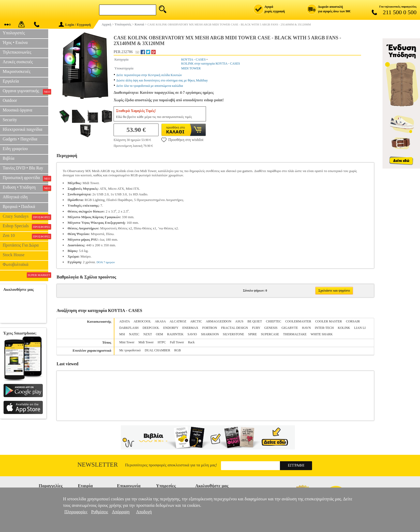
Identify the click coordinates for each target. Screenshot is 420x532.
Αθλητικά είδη (15, 197)
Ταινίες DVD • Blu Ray (23, 168)
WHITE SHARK (321, 334)
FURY (256, 328)
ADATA (124, 321)
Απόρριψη (121, 512)
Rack (191, 342)
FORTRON (210, 328)
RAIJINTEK (175, 334)
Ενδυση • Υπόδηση (25, 188)
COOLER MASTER (329, 321)
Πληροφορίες (76, 512)
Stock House (14, 255)
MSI (122, 334)
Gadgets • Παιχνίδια (20, 139)
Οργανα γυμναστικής (25, 91)
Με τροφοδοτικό (130, 350)
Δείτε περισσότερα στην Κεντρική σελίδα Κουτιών (149, 75)
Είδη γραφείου (15, 149)
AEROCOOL (142, 321)
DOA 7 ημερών (106, 262)
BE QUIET (255, 321)
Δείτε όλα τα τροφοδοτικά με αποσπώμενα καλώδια (150, 86)
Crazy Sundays (25, 217)
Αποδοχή (144, 512)
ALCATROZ (178, 321)
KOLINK (344, 328)
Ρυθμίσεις (100, 512)
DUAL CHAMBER (157, 350)
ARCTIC (196, 321)
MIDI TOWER (191, 68)
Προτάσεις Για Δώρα (21, 245)
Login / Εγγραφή (75, 25)
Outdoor (10, 100)
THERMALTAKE (295, 334)
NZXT (148, 334)
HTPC (162, 342)
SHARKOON (210, 334)
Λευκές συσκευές (18, 62)
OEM (160, 334)
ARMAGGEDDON (218, 321)
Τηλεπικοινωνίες (17, 52)
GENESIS (271, 328)
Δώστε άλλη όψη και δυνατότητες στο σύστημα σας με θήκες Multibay (162, 80)
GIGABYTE (290, 328)
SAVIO (192, 334)
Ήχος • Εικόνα (15, 42)
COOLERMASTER (298, 321)
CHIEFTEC (274, 321)
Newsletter (98, 465)
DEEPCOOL (151, 328)
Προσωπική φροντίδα (25, 178)
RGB (177, 350)
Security (10, 120)
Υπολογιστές (14, 33)
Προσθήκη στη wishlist (182, 140)
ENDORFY (171, 328)
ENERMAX (190, 328)
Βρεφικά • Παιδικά (19, 207)
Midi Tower (146, 342)
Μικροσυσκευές (17, 71)
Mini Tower (127, 342)
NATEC (134, 334)
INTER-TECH (324, 328)
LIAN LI (360, 328)
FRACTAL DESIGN (234, 328)
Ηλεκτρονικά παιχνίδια (22, 129)
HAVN (306, 328)
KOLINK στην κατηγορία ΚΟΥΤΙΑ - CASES (211, 64)
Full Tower (177, 342)
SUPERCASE (270, 334)
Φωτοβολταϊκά (16, 264)
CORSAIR (353, 321)
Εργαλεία (11, 81)
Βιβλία (9, 158)
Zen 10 (25, 236)
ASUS (239, 321)
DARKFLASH (129, 328)
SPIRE (252, 334)
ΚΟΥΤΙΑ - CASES (194, 59)
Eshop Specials (25, 226)
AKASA (160, 321)
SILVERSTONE (233, 334)
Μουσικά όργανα (17, 110)
